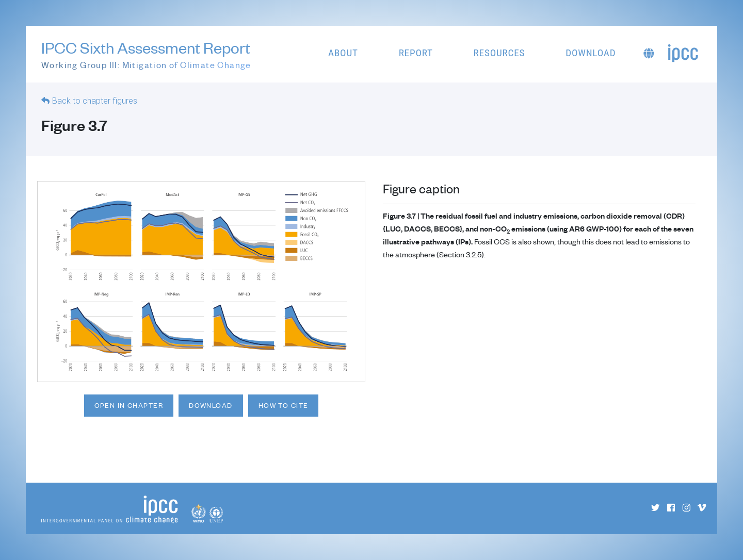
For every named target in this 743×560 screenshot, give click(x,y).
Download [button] (591, 53)
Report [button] (416, 53)
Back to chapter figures (95, 101)
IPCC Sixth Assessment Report (146, 55)
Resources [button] (499, 53)
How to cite (284, 405)
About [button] (343, 53)
